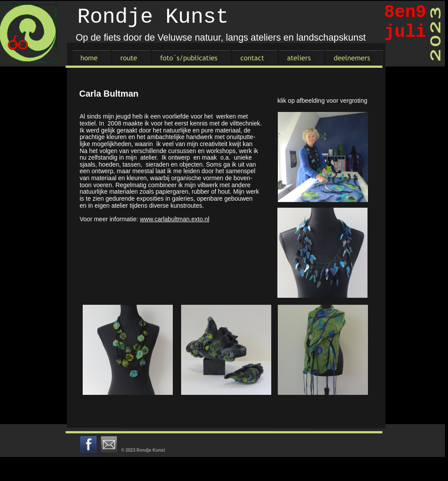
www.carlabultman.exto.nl (175, 219)
